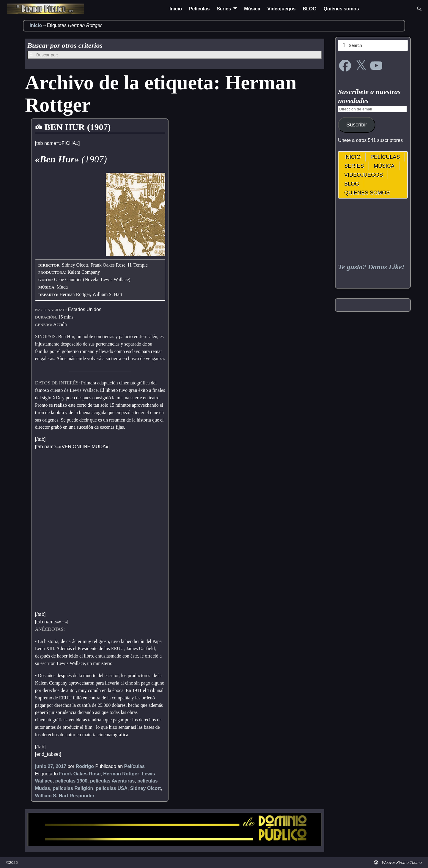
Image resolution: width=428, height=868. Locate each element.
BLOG (309, 9)
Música (252, 9)
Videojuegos (282, 9)
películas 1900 (71, 781)
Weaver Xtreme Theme (402, 863)
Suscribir (357, 125)
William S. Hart (52, 796)
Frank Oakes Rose (80, 774)
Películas (199, 9)
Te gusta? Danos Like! (371, 267)
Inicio (176, 9)
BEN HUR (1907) (77, 127)
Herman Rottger (121, 774)
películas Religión (73, 788)
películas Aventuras (112, 781)
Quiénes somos (341, 9)
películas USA (112, 788)
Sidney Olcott (145, 788)
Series (224, 9)
